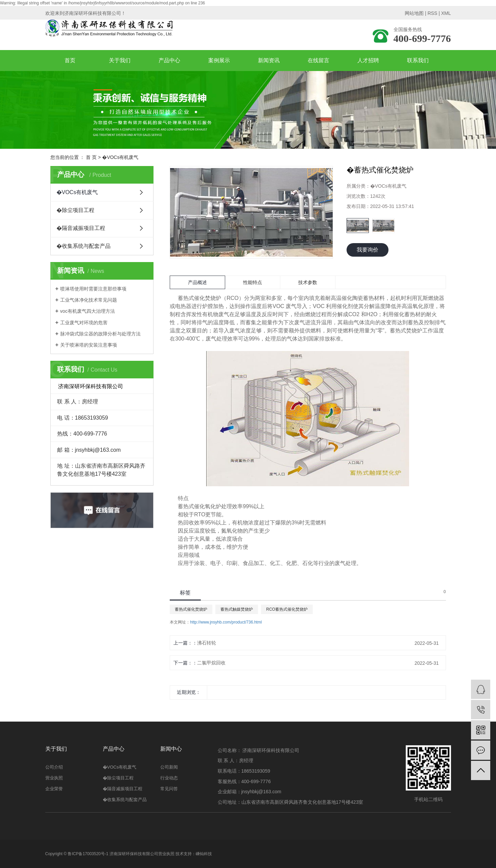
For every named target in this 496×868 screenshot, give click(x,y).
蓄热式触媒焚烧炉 (237, 609)
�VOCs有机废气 (120, 157)
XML (446, 13)
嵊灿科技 (204, 854)
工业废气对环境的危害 (84, 323)
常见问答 (169, 789)
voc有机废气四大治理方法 (88, 311)
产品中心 (169, 60)
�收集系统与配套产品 (84, 246)
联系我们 (418, 60)
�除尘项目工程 (75, 210)
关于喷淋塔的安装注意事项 (89, 345)
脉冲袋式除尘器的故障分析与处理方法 (100, 334)
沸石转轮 (207, 643)
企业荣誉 (54, 789)
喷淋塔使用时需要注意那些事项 (93, 289)
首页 (70, 60)
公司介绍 (54, 767)
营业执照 (54, 778)
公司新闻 (169, 767)
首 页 (91, 157)
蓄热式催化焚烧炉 (191, 609)
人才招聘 (368, 60)
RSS (432, 13)
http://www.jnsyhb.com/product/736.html (226, 622)
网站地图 (414, 13)
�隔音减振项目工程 (81, 228)
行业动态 (169, 778)
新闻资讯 (269, 60)
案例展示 (219, 60)
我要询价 (368, 250)
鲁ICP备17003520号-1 (88, 854)
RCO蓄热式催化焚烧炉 (287, 609)
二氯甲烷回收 (211, 663)
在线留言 (318, 60)
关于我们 (120, 60)
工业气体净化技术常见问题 (89, 300)
